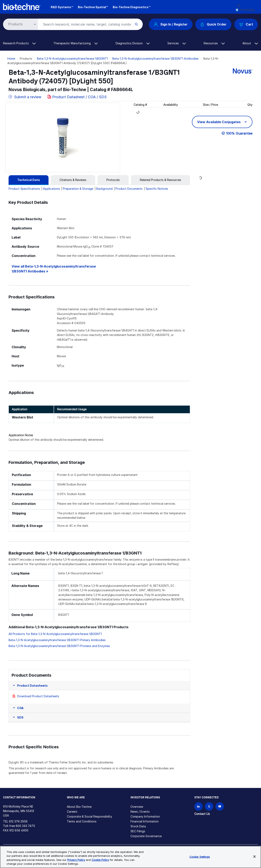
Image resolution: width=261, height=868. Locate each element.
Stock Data (138, 826)
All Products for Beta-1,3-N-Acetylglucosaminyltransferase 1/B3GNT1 (55, 634)
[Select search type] (20, 24)
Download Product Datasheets (38, 696)
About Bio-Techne (79, 807)
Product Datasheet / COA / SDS (79, 97)
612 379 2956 (18, 821)
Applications (51, 189)
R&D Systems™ (62, 7)
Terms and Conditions (82, 821)
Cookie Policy (100, 860)
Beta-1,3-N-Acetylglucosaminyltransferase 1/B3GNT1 (72, 59)
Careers (72, 812)
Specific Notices (157, 189)
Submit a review (25, 97)
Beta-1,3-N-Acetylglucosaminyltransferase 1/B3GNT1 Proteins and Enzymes (59, 646)
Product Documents (129, 189)
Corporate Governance (146, 836)
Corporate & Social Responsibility (90, 816)
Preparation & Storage (78, 189)
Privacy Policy (76, 860)
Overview (137, 807)
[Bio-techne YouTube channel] (220, 806)
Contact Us (202, 814)
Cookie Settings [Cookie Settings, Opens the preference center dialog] (200, 857)
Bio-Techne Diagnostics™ (132, 7)
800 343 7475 (25, 826)
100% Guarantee (239, 133)
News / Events (140, 812)
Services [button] (177, 43)
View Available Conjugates (219, 122)
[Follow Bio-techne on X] (209, 806)
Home (11, 59)
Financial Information (145, 821)
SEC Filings (138, 831)
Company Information (145, 816)
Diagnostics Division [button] (133, 43)
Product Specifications (24, 189)
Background (104, 189)
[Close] (254, 857)
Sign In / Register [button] (171, 24)
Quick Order (213, 24)
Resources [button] (214, 43)
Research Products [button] (19, 43)
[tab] (29, 180)
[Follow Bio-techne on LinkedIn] (199, 806)
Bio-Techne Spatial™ (93, 7)
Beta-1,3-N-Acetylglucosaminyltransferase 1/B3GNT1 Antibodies (155, 59)
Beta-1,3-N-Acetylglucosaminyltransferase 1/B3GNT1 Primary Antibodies (57, 640)
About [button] (250, 43)
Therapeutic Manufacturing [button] (76, 43)
